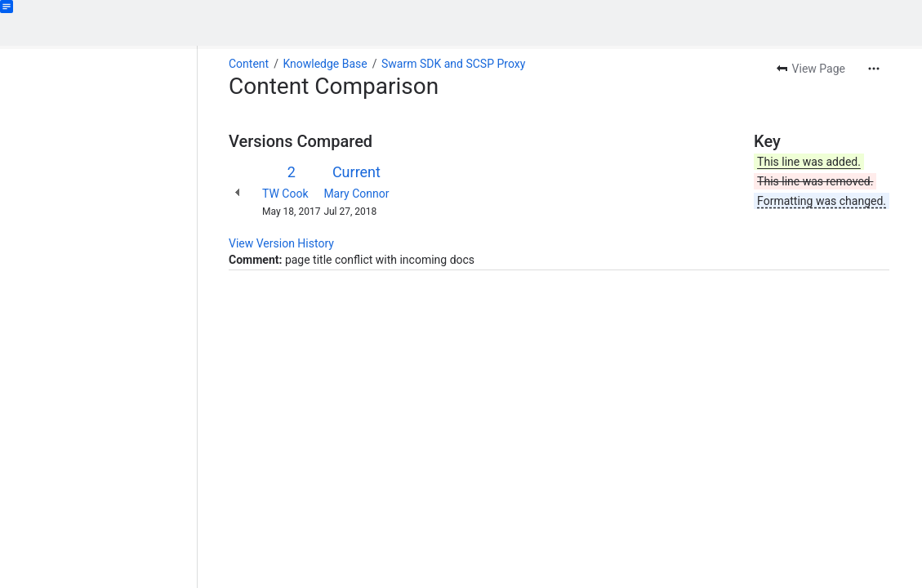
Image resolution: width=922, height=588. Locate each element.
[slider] (203, 317)
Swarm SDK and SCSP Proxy (453, 64)
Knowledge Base (325, 64)
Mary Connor (356, 194)
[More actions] (874, 69)
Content (249, 64)
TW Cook (285, 194)
